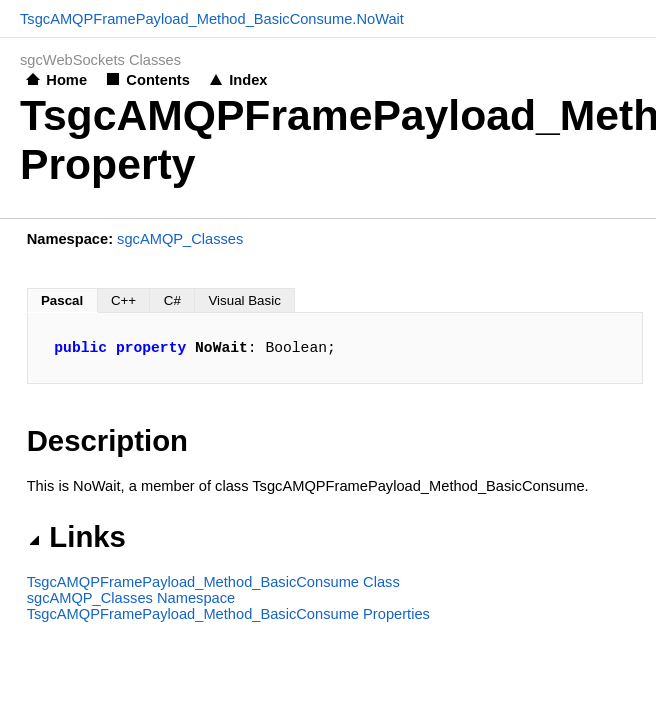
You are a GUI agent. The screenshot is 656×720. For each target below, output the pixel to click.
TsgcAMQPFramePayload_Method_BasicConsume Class (213, 582)
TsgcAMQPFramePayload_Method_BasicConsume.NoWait (212, 19)
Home (66, 80)
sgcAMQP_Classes (180, 239)
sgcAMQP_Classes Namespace (131, 598)
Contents (158, 80)
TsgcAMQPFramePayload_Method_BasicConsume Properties (228, 614)
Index (248, 80)
